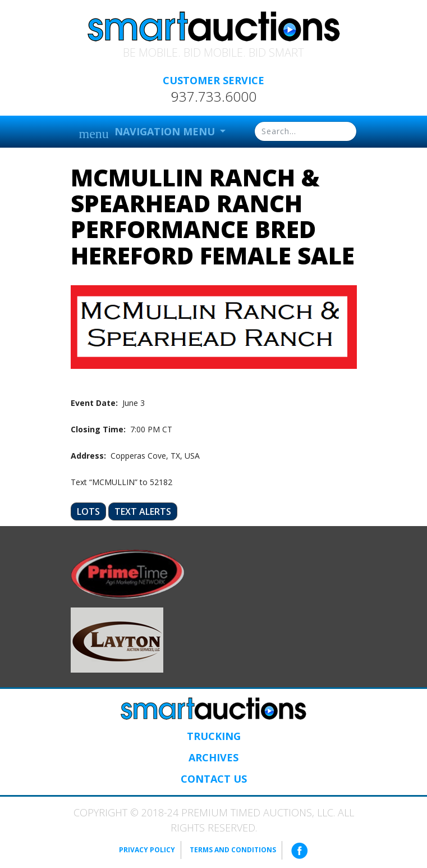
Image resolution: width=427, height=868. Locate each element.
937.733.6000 (214, 97)
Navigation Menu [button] (148, 133)
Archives (213, 757)
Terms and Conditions (233, 850)
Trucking (214, 736)
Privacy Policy (147, 850)
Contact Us (214, 779)
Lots (88, 511)
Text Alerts (143, 511)
